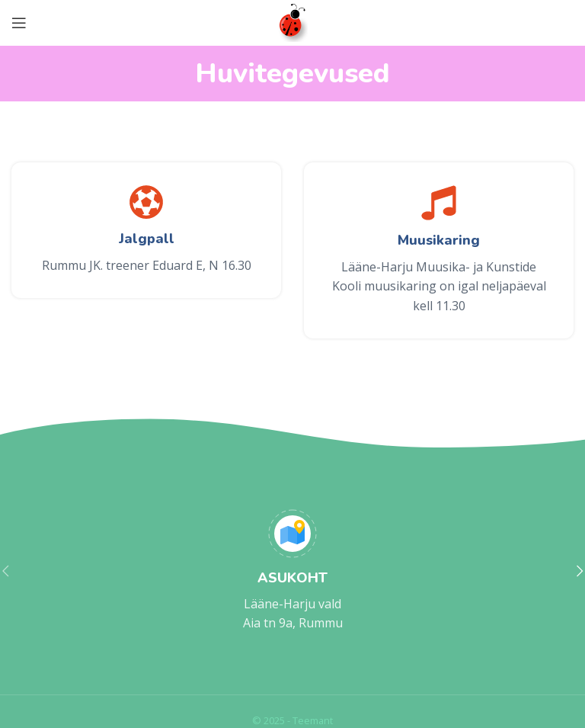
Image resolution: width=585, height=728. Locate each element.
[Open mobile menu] (19, 23)
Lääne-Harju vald (292, 604)
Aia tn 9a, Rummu (293, 623)
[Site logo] (293, 21)
